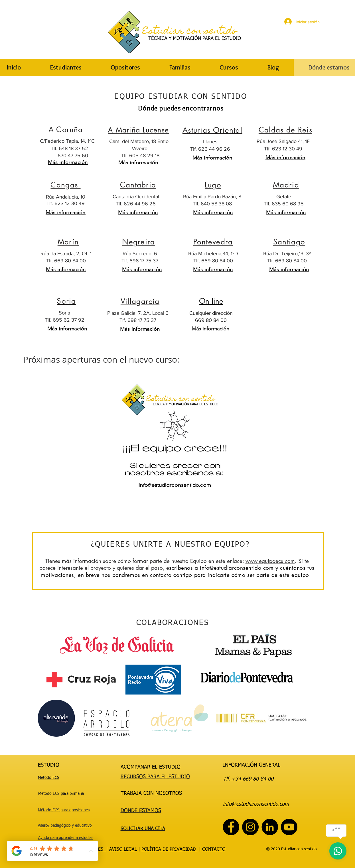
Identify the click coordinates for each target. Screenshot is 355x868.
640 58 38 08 (216, 204)
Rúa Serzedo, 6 (140, 254)
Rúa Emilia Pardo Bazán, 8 (212, 197)
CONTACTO (214, 849)
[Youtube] (289, 827)
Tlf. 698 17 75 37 (140, 261)
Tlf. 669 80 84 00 (66, 261)
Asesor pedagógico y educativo (65, 826)
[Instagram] (250, 827)
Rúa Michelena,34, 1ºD (213, 254)
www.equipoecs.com (270, 561)
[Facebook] (231, 827)
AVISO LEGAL (123, 849)
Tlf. (197, 204)
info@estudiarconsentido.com (237, 568)
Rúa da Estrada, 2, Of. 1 (66, 254)
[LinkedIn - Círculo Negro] (270, 827)
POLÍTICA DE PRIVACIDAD (170, 849)
